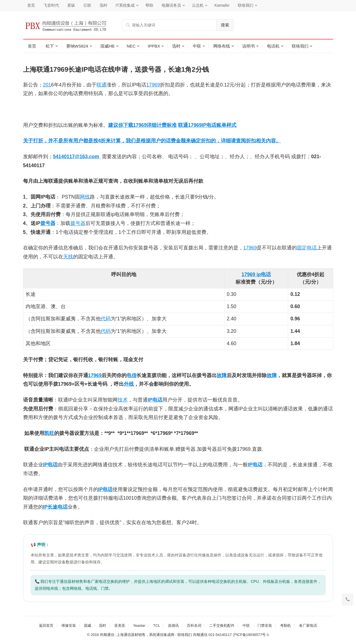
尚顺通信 (200, 635)
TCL (157, 626)
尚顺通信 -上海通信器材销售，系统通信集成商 (137, 635)
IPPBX (154, 46)
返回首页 (46, 626)
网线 (85, 197)
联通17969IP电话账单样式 (207, 125)
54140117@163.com (77, 157)
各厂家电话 (308, 626)
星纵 (71, 5)
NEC (131, 46)
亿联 (87, 5)
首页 (31, 5)
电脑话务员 (171, 5)
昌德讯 (173, 626)
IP (45, 465)
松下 (50, 46)
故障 (222, 375)
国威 (88, 626)
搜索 (225, 25)
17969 (153, 85)
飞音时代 (51, 5)
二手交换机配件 (222, 626)
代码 (106, 319)
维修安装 (69, 626)
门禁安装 (265, 626)
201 (47, 85)
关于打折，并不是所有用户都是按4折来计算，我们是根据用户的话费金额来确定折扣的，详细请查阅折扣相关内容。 (152, 141)
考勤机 (285, 626)
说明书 (249, 46)
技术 (123, 400)
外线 (129, 384)
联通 (102, 85)
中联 (197, 46)
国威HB (107, 46)
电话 (53, 465)
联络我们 (246, 5)
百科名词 (194, 626)
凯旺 (49, 433)
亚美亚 (120, 626)
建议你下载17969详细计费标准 (143, 125)
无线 (68, 257)
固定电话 (307, 248)
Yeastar (139, 626)
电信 (132, 375)
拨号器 (48, 223)
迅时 (103, 5)
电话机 (273, 46)
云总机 (198, 5)
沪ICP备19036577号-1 (251, 635)
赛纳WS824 (77, 46)
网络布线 (222, 46)
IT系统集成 (125, 5)
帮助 (149, 5)
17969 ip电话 (256, 274)
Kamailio (222, 5)
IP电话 (155, 400)
